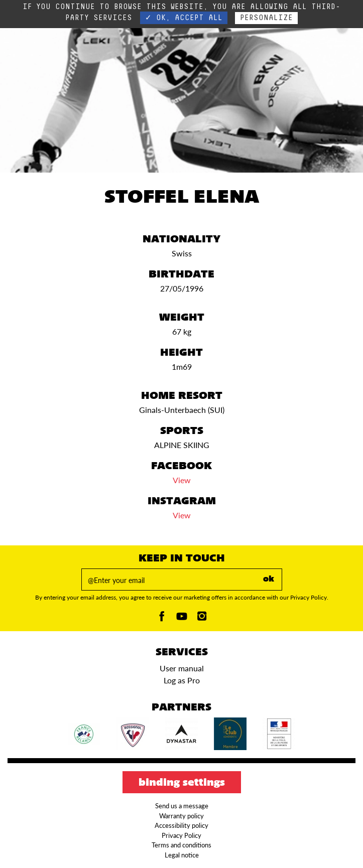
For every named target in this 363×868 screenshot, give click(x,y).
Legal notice (182, 855)
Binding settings (182, 783)
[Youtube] (182, 619)
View (182, 480)
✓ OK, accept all (184, 18)
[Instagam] (202, 619)
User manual (182, 668)
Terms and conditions (181, 845)
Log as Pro (182, 680)
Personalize (266, 18)
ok (269, 580)
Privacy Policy (181, 835)
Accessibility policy (181, 825)
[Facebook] (162, 619)
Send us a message (182, 806)
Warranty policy (181, 816)
